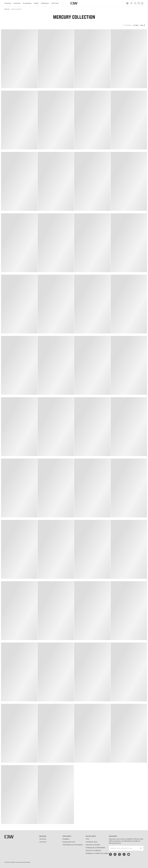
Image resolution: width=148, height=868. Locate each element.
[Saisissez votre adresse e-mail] (123, 848)
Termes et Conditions (93, 850)
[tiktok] (124, 854)
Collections (45, 3)
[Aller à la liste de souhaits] (139, 3)
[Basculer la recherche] (135, 3)
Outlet (36, 3)
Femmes (8, 3)
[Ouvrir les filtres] (136, 25)
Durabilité (66, 839)
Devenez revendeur (93, 845)
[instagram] (115, 854)
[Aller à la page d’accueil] (74, 3)
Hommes (17, 3)
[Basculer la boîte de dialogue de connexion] (131, 3)
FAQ (87, 839)
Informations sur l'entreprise (73, 845)
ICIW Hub (55, 3)
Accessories (27, 3)
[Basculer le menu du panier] (142, 3)
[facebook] (110, 854)
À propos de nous (69, 842)
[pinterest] (120, 854)
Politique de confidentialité (95, 848)
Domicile (7, 9)
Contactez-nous (91, 842)
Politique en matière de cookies (97, 853)
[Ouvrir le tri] (143, 25)
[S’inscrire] (141, 848)
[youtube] (129, 854)
